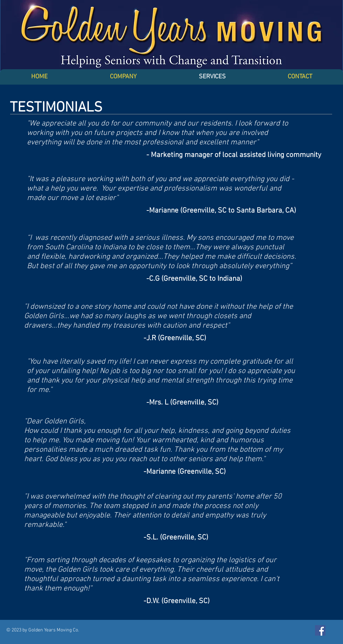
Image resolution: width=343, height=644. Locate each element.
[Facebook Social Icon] (320, 630)
